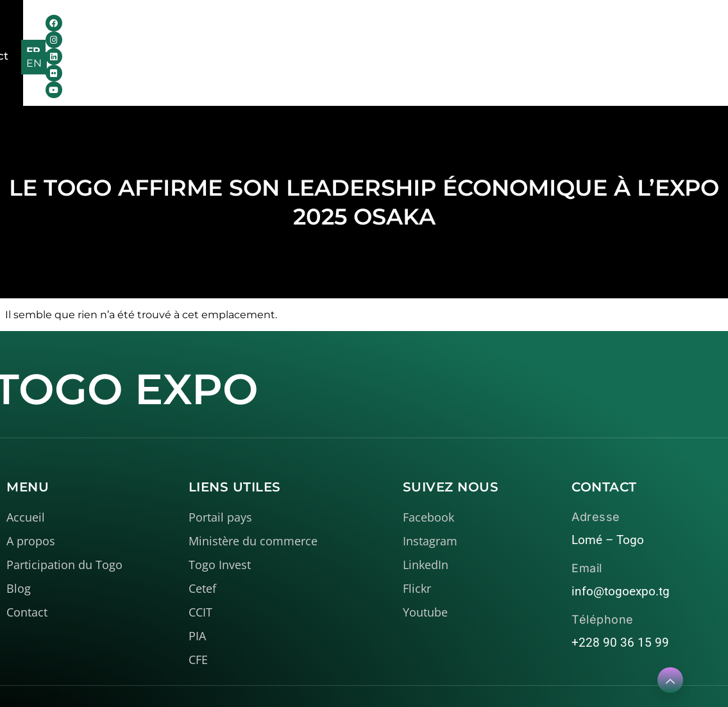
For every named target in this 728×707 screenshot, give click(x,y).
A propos (186, 31)
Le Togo (270, 31)
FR (658, 32)
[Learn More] (670, 680)
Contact (500, 31)
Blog (445, 31)
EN (686, 32)
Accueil (112, 31)
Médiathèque (367, 31)
